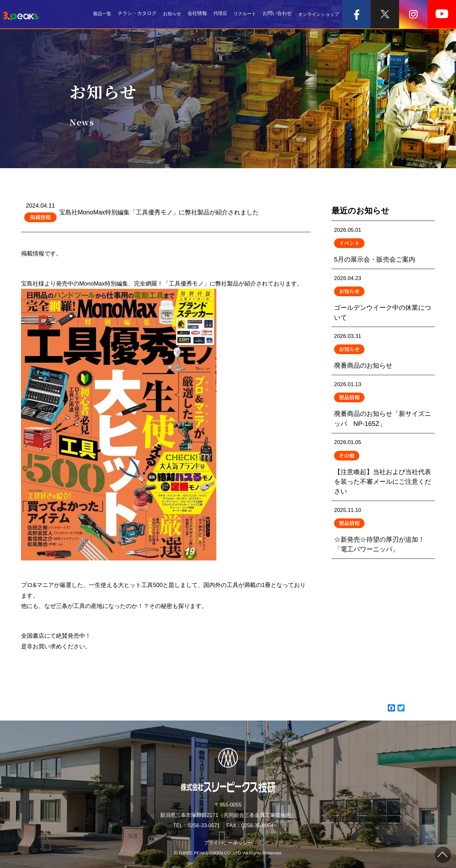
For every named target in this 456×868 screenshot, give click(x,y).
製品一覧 (95, 14)
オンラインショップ (317, 14)
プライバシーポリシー (228, 843)
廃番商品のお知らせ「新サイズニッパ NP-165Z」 (383, 414)
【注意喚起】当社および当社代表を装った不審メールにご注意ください (383, 480)
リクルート (241, 14)
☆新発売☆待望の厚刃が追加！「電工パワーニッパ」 (383, 547)
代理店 (215, 14)
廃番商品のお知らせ (383, 358)
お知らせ (166, 14)
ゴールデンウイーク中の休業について (383, 302)
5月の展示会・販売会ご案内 (383, 246)
